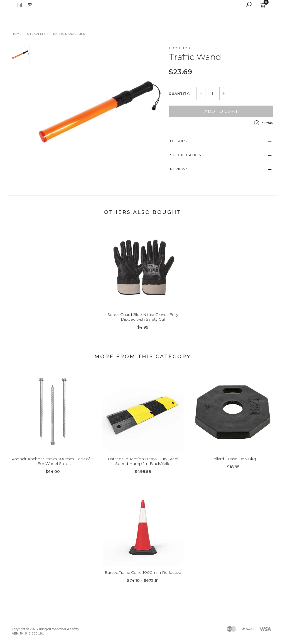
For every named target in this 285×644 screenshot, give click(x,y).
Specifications (187, 155)
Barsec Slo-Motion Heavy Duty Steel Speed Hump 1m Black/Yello (143, 467)
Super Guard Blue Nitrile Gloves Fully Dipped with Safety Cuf (143, 323)
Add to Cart (221, 111)
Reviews (179, 169)
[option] (99, 107)
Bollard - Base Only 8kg (233, 465)
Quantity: (180, 94)
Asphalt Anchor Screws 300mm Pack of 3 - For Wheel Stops (53, 467)
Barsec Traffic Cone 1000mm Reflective (143, 579)
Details (179, 141)
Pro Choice (182, 48)
